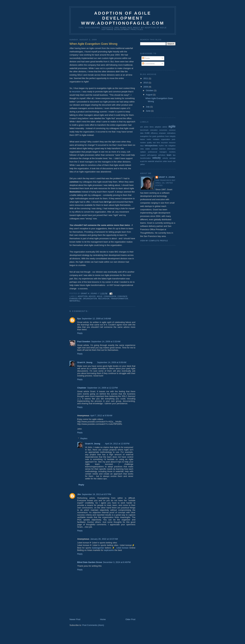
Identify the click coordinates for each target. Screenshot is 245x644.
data (142, 133)
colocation (154, 130)
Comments (148, 64)
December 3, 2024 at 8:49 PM (117, 562)
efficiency (154, 133)
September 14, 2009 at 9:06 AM (112, 362)
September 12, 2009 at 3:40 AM (96, 319)
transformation (119, 299)
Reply (80, 333)
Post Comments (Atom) (93, 625)
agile (100, 296)
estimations (171, 133)
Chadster (82, 388)
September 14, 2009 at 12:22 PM (102, 388)
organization (90, 299)
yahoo (142, 164)
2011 (146, 78)
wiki (174, 161)
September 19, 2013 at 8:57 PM (96, 494)
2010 (146, 83)
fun (150, 136)
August (149, 95)
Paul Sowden (84, 342)
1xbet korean (122, 548)
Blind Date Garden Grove (90, 562)
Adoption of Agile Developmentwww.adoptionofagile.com (123, 18)
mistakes (156, 139)
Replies (84, 438)
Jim (79, 494)
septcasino (109, 550)
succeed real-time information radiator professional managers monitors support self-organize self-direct (158, 152)
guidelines (161, 136)
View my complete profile (154, 241)
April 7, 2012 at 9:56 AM (101, 416)
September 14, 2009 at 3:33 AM (106, 342)
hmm (167, 136)
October (150, 90)
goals (154, 136)
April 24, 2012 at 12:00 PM (117, 444)
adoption (83, 296)
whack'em (159, 161)
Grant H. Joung (85, 362)
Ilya (79, 319)
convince (122, 296)
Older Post (130, 619)
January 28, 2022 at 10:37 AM (104, 539)
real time (156, 143)
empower (162, 133)
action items (149, 127)
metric (149, 139)
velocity (157, 158)
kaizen (143, 139)
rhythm (161, 146)
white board (167, 161)
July (148, 107)
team (169, 155)
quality (149, 143)
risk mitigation (170, 146)
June (149, 111)
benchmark (144, 130)
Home (103, 619)
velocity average (169, 158)
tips (174, 155)
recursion (76, 92)
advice (92, 296)
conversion (110, 296)
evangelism (76, 299)
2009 (146, 87)
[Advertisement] (128, 640)
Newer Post (75, 619)
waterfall (75, 301)
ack (141, 127)
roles (142, 149)
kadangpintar (98, 548)
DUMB (147, 133)
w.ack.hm (144, 161)
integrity (173, 136)
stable (148, 149)
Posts (146, 58)
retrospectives (151, 146)
